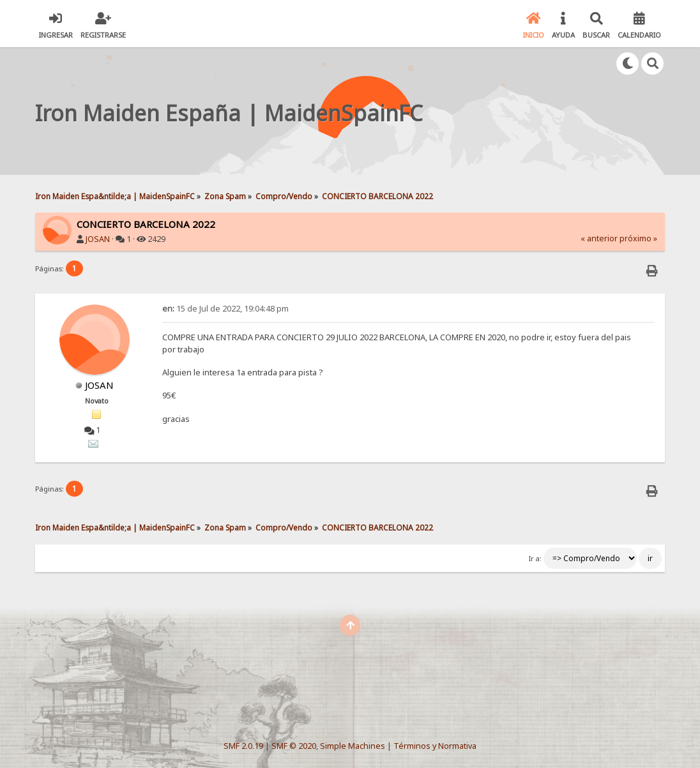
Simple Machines (353, 746)
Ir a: (535, 559)
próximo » (638, 238)
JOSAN (98, 239)
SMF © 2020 (294, 746)
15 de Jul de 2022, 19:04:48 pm (225, 309)
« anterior (599, 238)
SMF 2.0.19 (243, 746)
